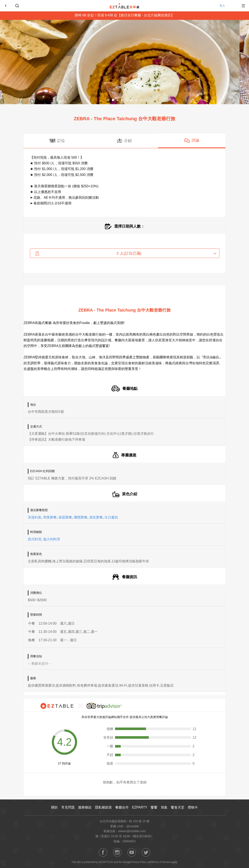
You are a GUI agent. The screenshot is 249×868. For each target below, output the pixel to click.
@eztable (133, 826)
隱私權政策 (103, 807)
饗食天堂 (178, 807)
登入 (227, 6)
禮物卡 (193, 807)
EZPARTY (140, 807)
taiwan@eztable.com (132, 831)
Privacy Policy (139, 862)
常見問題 (68, 807)
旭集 (164, 807)
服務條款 (85, 807)
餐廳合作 (122, 807)
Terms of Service (161, 862)
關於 (55, 807)
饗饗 (154, 807)
